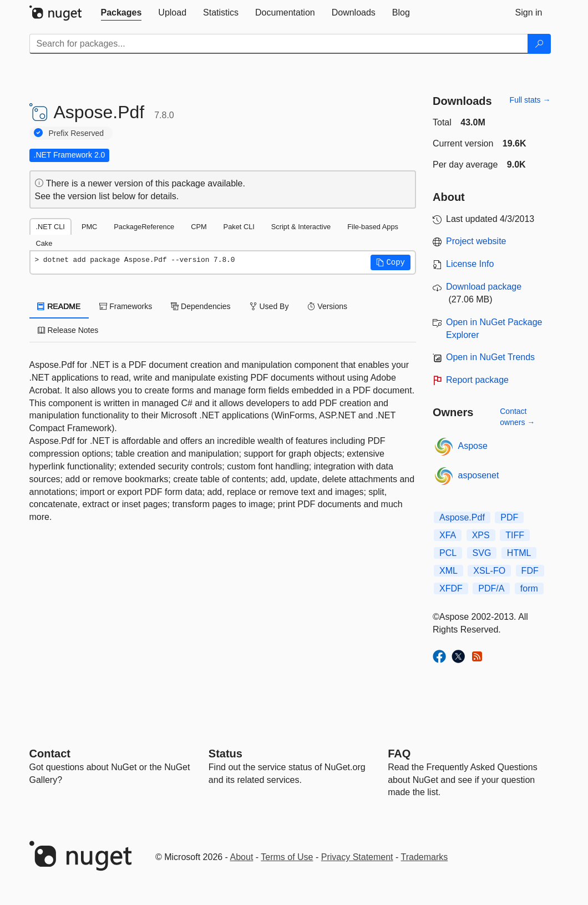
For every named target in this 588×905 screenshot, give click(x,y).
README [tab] (59, 306)
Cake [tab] (44, 243)
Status (225, 754)
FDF (530, 571)
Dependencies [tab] (201, 306)
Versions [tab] (327, 306)
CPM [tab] (199, 227)
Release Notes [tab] (68, 330)
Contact (50, 754)
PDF (509, 517)
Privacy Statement (357, 857)
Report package (477, 380)
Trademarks (425, 857)
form (529, 588)
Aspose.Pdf (462, 517)
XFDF (451, 588)
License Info (470, 264)
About (242, 857)
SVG (482, 553)
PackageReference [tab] (144, 227)
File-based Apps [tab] (373, 227)
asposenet (479, 475)
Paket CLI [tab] (239, 227)
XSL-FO (489, 571)
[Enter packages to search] (279, 44)
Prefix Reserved (77, 133)
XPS (481, 535)
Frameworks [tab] (126, 306)
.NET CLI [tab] (50, 227)
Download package (484, 287)
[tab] (121, 13)
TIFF (515, 535)
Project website (476, 241)
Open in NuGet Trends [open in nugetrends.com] (490, 357)
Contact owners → (517, 417)
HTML (519, 553)
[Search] (539, 44)
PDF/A (491, 588)
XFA (448, 535)
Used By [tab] (269, 306)
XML (448, 571)
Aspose (473, 446)
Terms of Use (287, 857)
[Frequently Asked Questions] (399, 754)
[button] (391, 262)
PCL (448, 553)
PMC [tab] (89, 227)
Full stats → (530, 100)
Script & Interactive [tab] (301, 227)
